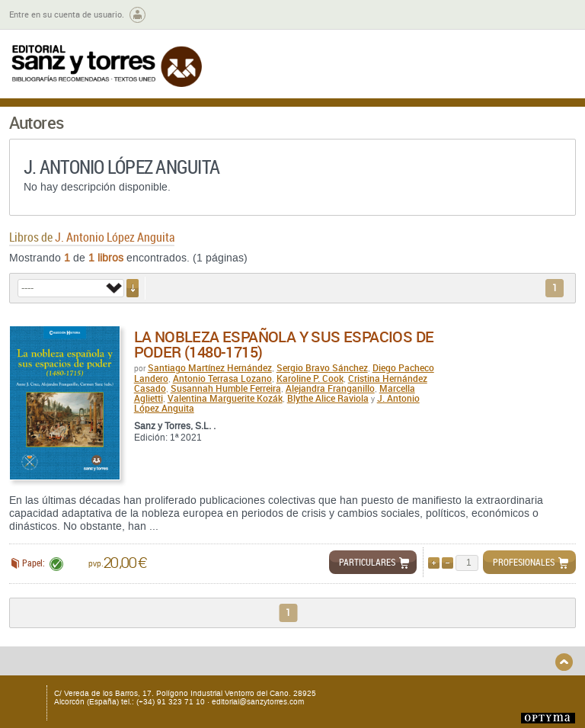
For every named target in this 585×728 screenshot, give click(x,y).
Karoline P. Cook (310, 378)
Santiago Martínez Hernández (210, 367)
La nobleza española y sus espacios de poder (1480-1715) (284, 344)
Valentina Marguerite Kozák (225, 398)
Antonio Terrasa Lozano (222, 378)
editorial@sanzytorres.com (258, 702)
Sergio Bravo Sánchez (322, 367)
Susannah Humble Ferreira (226, 388)
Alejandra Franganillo (330, 388)
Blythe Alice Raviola (328, 398)
